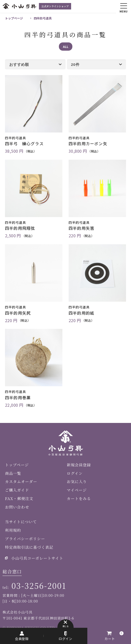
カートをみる (79, 498)
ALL (66, 47)
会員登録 (22, 639)
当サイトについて (21, 522)
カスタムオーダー (21, 481)
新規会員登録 (79, 465)
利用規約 (13, 530)
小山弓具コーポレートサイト (37, 558)
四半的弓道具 (43, 18)
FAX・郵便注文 (19, 498)
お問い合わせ (17, 507)
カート (110, 639)
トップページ (14, 18)
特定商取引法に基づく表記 (29, 547)
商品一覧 (13, 473)
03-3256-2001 (39, 585)
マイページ (77, 490)
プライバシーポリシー (25, 539)
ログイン (66, 639)
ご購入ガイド (17, 490)
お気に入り (77, 481)
